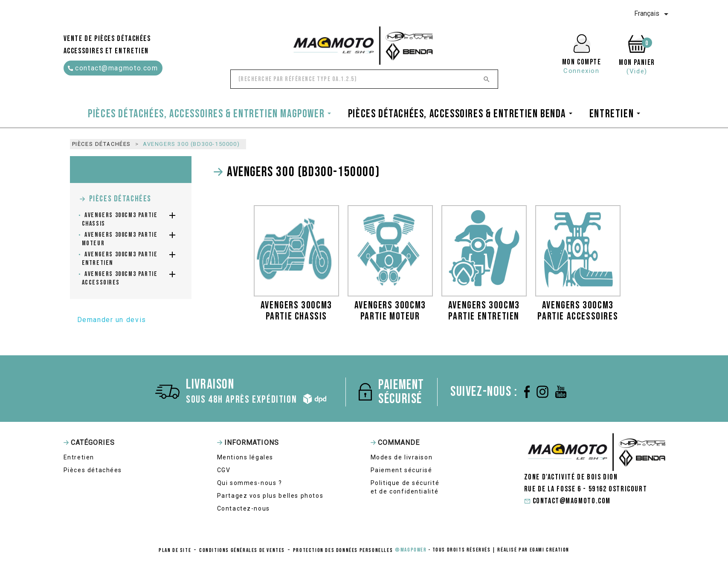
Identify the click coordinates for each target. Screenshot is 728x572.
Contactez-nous (244, 508)
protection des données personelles (343, 550)
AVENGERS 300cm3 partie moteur (120, 239)
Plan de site (175, 550)
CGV (224, 470)
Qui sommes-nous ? (250, 483)
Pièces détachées (120, 199)
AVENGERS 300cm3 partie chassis (120, 219)
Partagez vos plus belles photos (270, 496)
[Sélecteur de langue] (653, 14)
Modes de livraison (402, 457)
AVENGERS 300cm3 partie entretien (120, 259)
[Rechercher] (364, 79)
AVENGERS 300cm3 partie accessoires (120, 278)
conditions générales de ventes (242, 550)
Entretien (79, 457)
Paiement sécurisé (402, 470)
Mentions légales (245, 457)
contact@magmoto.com (113, 68)
